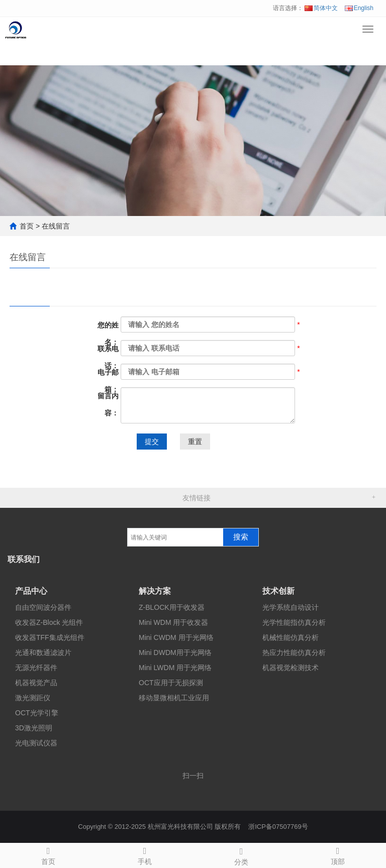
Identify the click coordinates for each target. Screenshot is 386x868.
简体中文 (321, 8)
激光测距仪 (33, 698)
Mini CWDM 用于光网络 (176, 637)
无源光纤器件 (36, 668)
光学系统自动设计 (291, 607)
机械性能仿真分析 (291, 637)
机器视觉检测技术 (291, 668)
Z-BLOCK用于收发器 (172, 607)
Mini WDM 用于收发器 (173, 622)
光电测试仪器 (36, 743)
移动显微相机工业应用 (174, 698)
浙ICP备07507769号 (278, 827)
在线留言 (56, 226)
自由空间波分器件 (43, 607)
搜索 (241, 537)
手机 (145, 854)
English (359, 8)
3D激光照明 (34, 728)
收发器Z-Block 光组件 (49, 622)
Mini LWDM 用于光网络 (175, 668)
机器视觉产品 (36, 683)
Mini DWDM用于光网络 (175, 653)
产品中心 (31, 591)
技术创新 (278, 591)
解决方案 (155, 591)
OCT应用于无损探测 (171, 683)
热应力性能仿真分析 (294, 653)
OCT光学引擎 (37, 713)
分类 (241, 855)
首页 (27, 226)
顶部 (338, 854)
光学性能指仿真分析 (294, 622)
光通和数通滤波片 (43, 653)
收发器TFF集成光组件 (50, 637)
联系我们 (24, 559)
